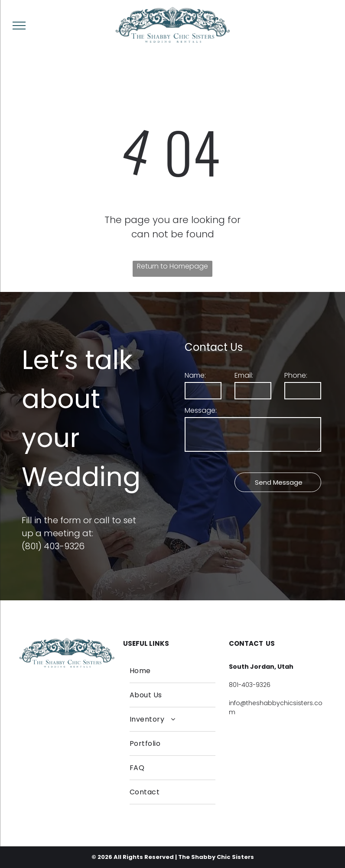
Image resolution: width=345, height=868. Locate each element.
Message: (201, 410)
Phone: (296, 375)
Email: (244, 375)
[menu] (19, 26)
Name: (195, 375)
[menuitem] (172, 671)
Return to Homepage (172, 266)
